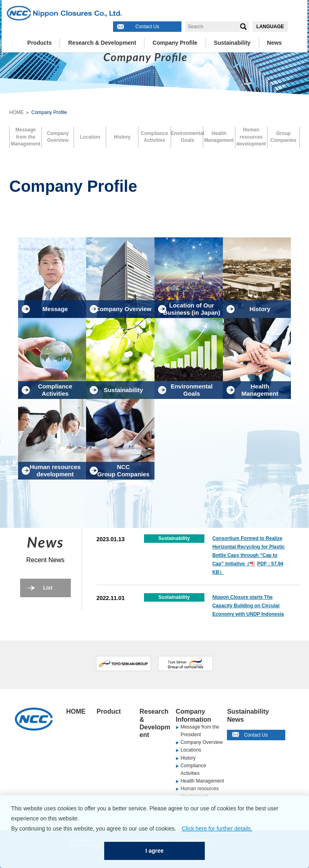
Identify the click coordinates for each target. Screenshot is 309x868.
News (275, 43)
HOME (16, 112)
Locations (191, 750)
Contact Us (147, 27)
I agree (154, 851)
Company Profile (175, 43)
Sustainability (232, 43)
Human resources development (200, 792)
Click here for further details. (217, 829)
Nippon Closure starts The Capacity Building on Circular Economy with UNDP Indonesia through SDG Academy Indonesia (248, 614)
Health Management (202, 781)
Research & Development (102, 43)
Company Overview (202, 742)
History (188, 758)
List (48, 588)
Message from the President (200, 731)
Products (40, 43)
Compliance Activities (193, 769)
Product (109, 711)
